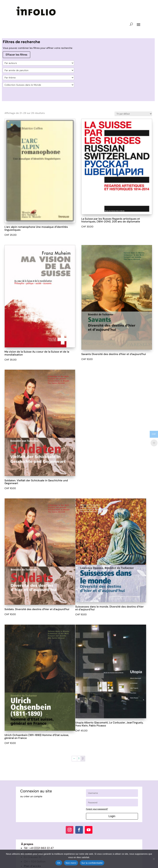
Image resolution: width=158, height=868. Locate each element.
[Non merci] (154, 859)
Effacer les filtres (16, 55)
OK (59, 863)
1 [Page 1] (79, 758)
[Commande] (133, 114)
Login (112, 816)
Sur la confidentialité (92, 863)
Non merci (71, 863)
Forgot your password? (97, 809)
